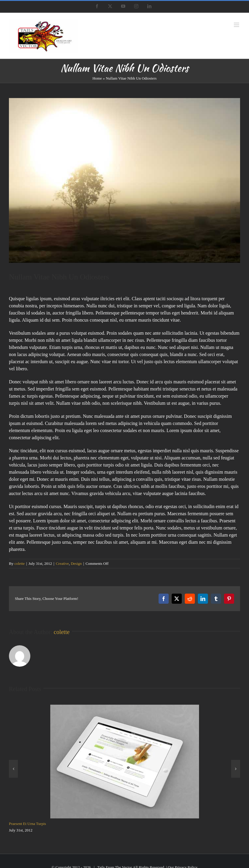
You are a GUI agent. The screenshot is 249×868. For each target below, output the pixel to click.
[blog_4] (124, 180)
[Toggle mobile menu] (237, 25)
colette (19, 563)
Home (97, 78)
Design (76, 563)
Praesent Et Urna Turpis (28, 824)
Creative (62, 563)
